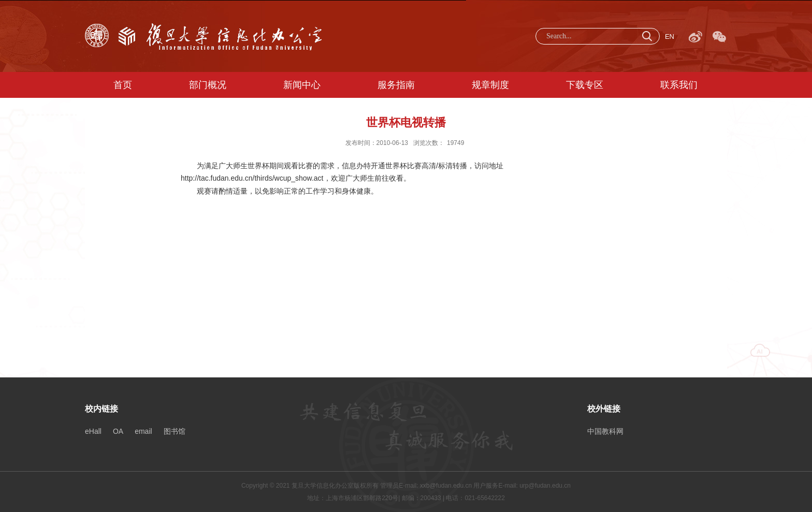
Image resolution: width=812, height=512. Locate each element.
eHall (93, 431)
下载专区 (585, 85)
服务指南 (396, 85)
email (143, 431)
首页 (123, 85)
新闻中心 (302, 85)
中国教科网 (605, 431)
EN (670, 36)
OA (118, 431)
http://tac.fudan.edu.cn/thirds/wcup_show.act (252, 178)
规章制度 (490, 85)
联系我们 (679, 85)
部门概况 (208, 85)
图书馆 (175, 431)
